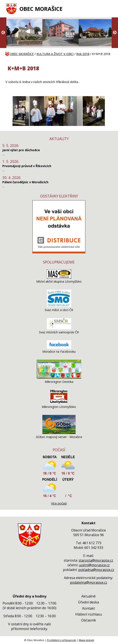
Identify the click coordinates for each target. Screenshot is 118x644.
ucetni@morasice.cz (94, 565)
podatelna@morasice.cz (89, 582)
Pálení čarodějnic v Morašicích (25, 182)
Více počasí (59, 503)
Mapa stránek (86, 640)
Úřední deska (88, 602)
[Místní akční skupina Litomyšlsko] (59, 277)
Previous (3, 33)
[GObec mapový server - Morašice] (59, 433)
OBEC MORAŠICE (41, 9)
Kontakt (89, 608)
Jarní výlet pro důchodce (21, 150)
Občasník (89, 620)
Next (115, 33)
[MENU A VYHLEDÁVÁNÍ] (110, 9)
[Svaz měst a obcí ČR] (59, 306)
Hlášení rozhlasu (89, 614)
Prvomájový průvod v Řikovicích (27, 166)
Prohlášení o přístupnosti (62, 640)
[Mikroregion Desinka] (59, 378)
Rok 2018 (83, 54)
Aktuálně (88, 596)
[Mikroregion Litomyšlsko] (59, 403)
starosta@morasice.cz (96, 560)
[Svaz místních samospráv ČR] (59, 328)
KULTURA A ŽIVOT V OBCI (55, 54)
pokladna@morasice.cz (96, 570)
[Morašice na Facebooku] (59, 347)
